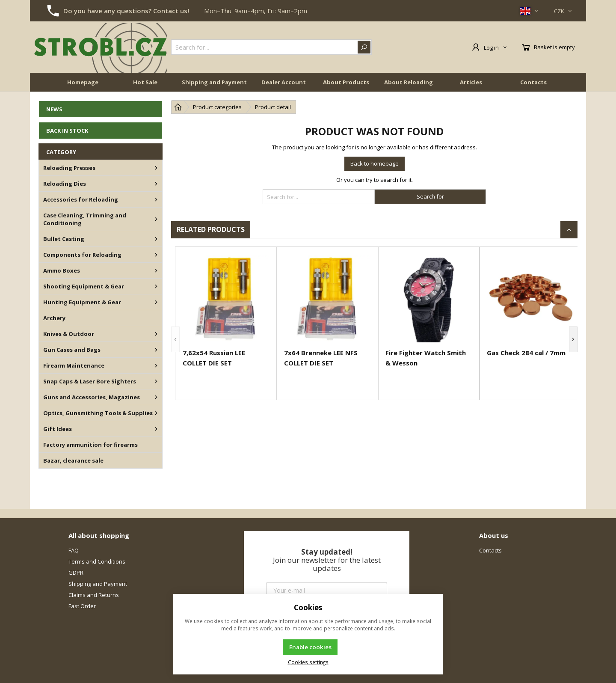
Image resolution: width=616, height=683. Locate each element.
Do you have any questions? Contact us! (126, 11)
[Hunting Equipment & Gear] (156, 302)
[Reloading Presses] (156, 168)
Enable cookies (310, 647)
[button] (175, 339)
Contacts (533, 82)
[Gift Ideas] (156, 429)
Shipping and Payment (214, 82)
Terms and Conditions (97, 561)
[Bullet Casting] (156, 239)
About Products (346, 82)
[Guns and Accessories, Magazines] (156, 397)
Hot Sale (145, 82)
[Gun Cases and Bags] (156, 350)
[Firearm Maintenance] (156, 365)
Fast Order (82, 606)
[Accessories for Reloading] (156, 199)
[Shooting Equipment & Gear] (156, 286)
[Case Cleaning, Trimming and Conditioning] (156, 219)
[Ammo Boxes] (156, 270)
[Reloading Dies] (156, 184)
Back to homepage (375, 163)
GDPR (76, 573)
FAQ (74, 550)
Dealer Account (284, 82)
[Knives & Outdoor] (156, 334)
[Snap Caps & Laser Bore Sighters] (156, 381)
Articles (471, 82)
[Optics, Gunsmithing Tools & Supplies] (156, 413)
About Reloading (409, 82)
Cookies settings (308, 662)
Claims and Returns (94, 595)
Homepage (83, 82)
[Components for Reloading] (156, 255)
